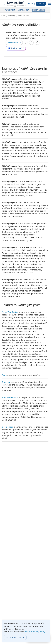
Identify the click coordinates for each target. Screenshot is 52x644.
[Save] (31, 42)
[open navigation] (50, 4)
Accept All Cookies (15, 637)
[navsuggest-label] (4, 4)
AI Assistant (10, 10)
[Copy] (37, 42)
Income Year (7, 427)
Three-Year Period (10, 312)
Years (4, 375)
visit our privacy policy (35, 632)
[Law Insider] (15, 4)
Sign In (30, 4)
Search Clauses (39, 10)
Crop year (6, 382)
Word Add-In (24, 10)
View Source (14, 42)
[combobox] (4, 4)
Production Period (10, 397)
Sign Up (41, 4)
